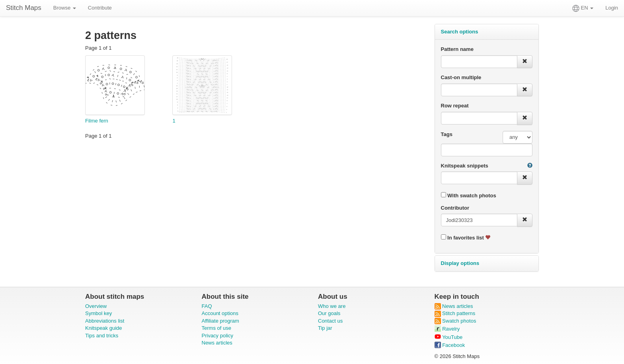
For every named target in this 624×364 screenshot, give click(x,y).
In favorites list (466, 237)
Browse (65, 8)
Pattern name (457, 49)
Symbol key (98, 313)
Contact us (330, 321)
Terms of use (216, 328)
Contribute (100, 8)
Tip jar (325, 328)
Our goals (329, 313)
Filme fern (97, 121)
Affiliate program (220, 321)
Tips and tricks (102, 336)
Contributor (455, 208)
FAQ (207, 306)
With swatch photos (469, 195)
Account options (220, 313)
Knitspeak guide (104, 328)
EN (583, 8)
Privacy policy (217, 336)
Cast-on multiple (461, 77)
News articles (217, 343)
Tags (447, 134)
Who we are (332, 306)
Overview (96, 306)
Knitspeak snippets (465, 166)
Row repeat (455, 106)
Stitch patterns (455, 313)
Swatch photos (455, 321)
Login (612, 8)
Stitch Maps (24, 8)
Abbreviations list (105, 321)
